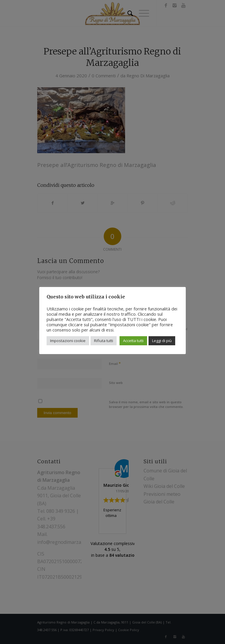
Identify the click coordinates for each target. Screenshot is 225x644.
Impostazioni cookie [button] (68, 341)
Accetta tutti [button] (133, 341)
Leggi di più (162, 341)
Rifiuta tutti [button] (104, 341)
